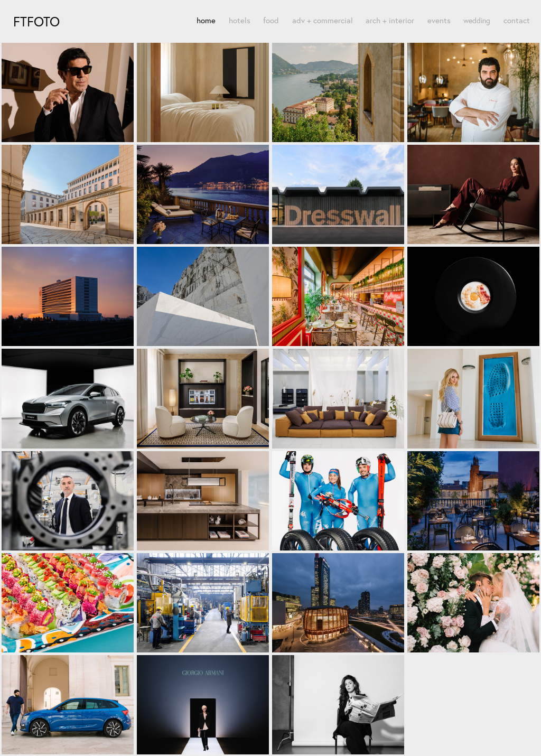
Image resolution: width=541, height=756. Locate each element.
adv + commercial (323, 20)
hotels (240, 20)
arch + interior (390, 20)
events (439, 20)
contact (517, 20)
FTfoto (36, 21)
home (206, 20)
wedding (477, 21)
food (271, 20)
